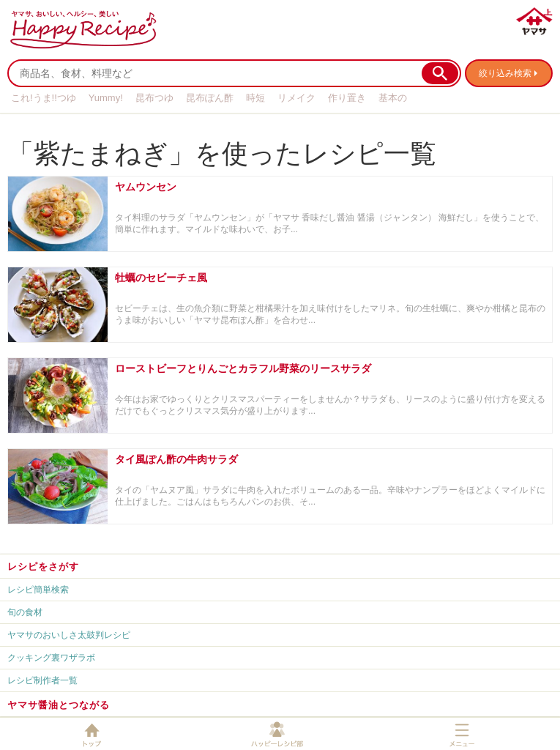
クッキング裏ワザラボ (51, 658)
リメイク (296, 98)
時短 (255, 98)
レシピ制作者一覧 (42, 680)
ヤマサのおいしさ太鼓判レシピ (69, 635)
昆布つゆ (154, 98)
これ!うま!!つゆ (44, 98)
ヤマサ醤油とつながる (59, 705)
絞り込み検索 (505, 73)
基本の (393, 98)
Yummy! (106, 98)
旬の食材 (25, 612)
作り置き (347, 98)
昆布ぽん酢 (210, 98)
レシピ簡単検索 (38, 590)
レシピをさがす (43, 567)
